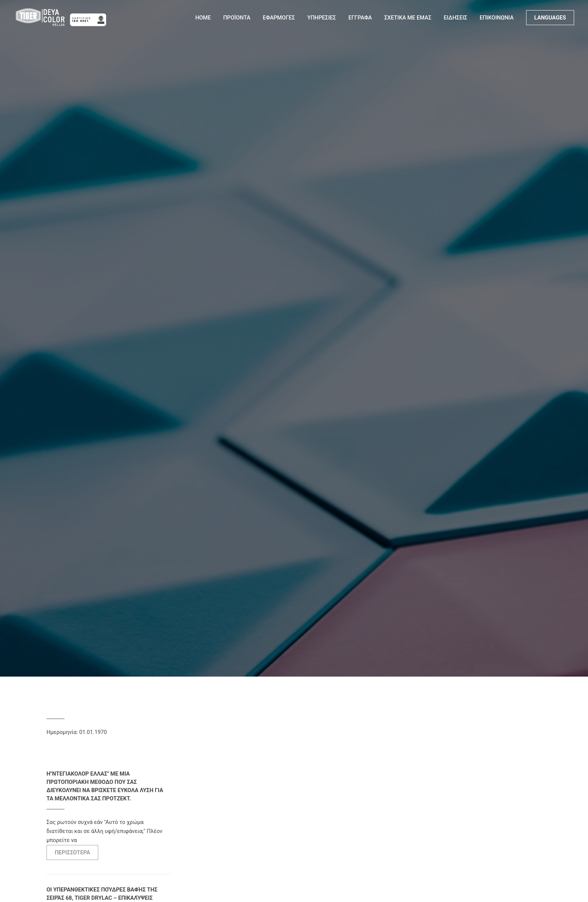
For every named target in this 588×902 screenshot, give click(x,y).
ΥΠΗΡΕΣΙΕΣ (321, 18)
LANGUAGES (550, 18)
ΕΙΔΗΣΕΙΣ (455, 18)
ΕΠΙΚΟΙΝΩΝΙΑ (497, 18)
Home (203, 18)
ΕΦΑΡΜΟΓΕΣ (279, 18)
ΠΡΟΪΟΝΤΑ (237, 18)
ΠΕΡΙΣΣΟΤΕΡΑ (72, 852)
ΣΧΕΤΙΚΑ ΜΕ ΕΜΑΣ (408, 18)
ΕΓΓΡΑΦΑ (360, 18)
